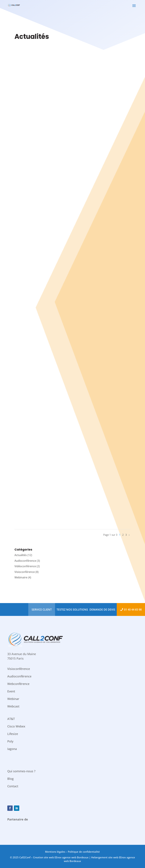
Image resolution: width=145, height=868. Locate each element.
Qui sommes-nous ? (21, 771)
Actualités (21, 555)
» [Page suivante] (129, 535)
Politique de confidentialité (84, 852)
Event (11, 691)
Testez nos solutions (72, 610)
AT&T (11, 719)
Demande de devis (102, 610)
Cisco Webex (16, 726)
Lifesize (13, 734)
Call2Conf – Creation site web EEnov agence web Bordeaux (54, 857)
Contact (13, 786)
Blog (10, 779)
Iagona (12, 749)
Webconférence (18, 684)
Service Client (42, 610)
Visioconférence (25, 572)
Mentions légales (55, 852)
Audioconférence (25, 561)
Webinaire (21, 577)
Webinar (13, 699)
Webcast (13, 706)
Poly (10, 741)
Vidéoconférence (25, 566)
